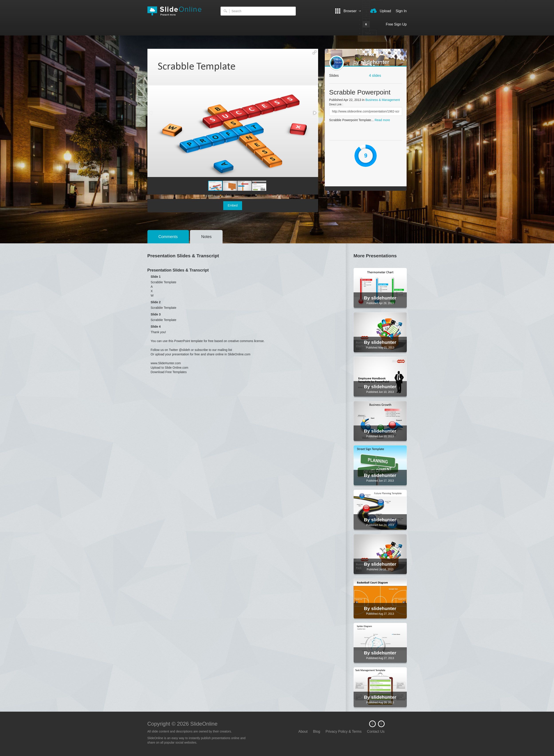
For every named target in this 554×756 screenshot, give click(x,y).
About (303, 731)
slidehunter (375, 62)
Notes (206, 237)
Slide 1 (156, 277)
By (368, 298)
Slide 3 (156, 314)
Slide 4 (156, 327)
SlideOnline (177, 11)
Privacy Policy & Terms (344, 731)
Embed (233, 205)
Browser (348, 11)
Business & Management (383, 100)
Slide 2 (156, 302)
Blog (317, 731)
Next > (370, 33)
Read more (382, 120)
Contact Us (376, 731)
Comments (168, 237)
